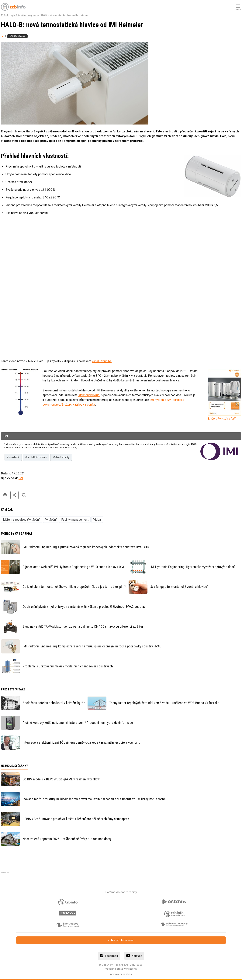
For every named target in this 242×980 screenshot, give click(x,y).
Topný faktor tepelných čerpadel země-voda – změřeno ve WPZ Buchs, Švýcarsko (164, 703)
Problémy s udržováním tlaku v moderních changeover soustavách (68, 666)
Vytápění (15, 15)
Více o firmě (14, 457)
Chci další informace (37, 457)
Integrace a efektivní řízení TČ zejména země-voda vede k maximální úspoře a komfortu (81, 743)
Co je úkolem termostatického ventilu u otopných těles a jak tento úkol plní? (74, 587)
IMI (3, 36)
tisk (5, 495)
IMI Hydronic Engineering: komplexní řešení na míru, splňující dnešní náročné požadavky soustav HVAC (92, 646)
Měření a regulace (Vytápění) (22, 520)
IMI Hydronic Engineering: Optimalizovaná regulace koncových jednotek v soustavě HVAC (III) (86, 547)
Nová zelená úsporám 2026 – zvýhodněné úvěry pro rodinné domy (67, 839)
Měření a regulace (29, 15)
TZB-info (5, 15)
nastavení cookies (121, 974)
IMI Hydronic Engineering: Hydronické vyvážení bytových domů (193, 567)
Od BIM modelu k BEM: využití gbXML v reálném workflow (61, 779)
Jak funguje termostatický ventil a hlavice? (179, 587)
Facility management (75, 520)
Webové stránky (63, 457)
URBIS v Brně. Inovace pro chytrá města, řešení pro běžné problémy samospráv (76, 819)
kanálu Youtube (102, 361)
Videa (97, 520)
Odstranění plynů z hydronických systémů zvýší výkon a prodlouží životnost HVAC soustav (84, 607)
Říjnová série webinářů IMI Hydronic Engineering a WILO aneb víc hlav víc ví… (74, 567)
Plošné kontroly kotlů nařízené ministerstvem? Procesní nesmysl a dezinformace (78, 723)
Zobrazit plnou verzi (121, 940)
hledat (24, 495)
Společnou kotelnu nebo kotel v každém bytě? (54, 703)
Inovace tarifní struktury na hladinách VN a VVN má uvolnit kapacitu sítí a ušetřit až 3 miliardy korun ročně (94, 799)
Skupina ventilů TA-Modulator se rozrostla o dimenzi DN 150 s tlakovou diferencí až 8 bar (83, 627)
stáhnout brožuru (89, 395)
